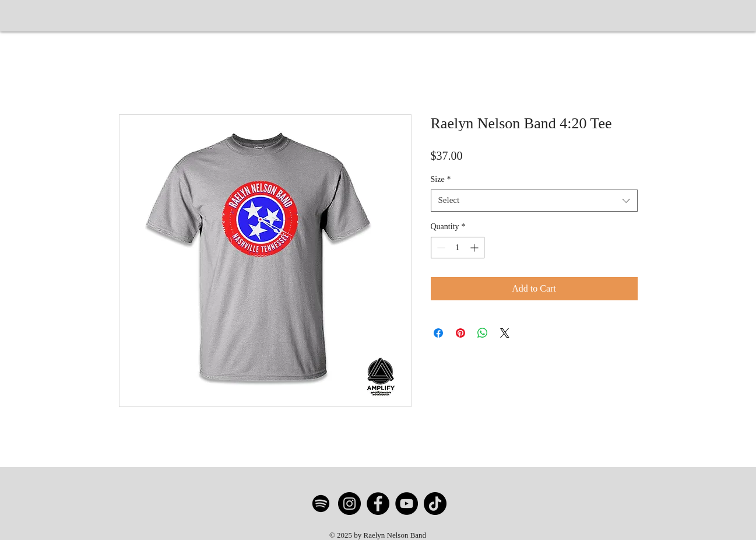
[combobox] (534, 201)
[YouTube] (407, 504)
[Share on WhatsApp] (483, 333)
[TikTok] (435, 504)
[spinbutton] (458, 248)
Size (441, 179)
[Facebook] (378, 504)
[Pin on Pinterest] (460, 333)
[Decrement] (440, 248)
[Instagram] (349, 504)
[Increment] (475, 248)
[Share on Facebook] (438, 333)
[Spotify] (321, 504)
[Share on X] (505, 333)
